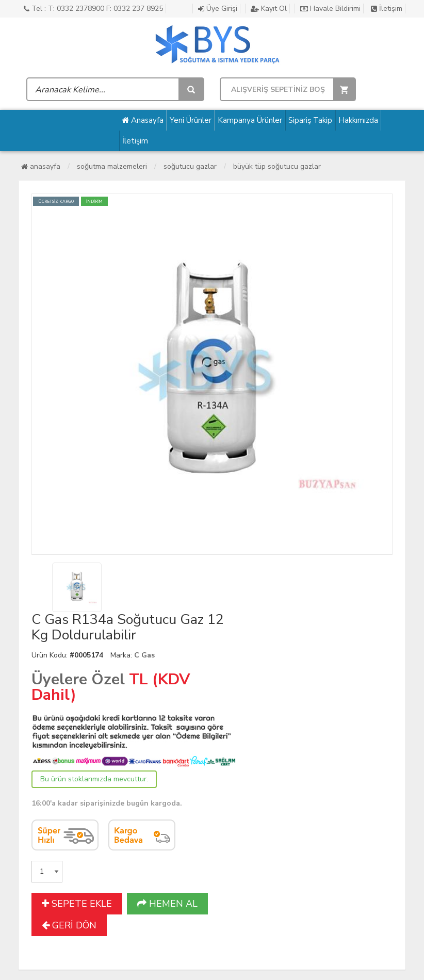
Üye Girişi (218, 9)
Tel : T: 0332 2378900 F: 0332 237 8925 (93, 9)
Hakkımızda (358, 120)
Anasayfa (143, 120)
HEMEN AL (167, 904)
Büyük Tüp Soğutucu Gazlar (277, 166)
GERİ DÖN (69, 925)
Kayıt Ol (269, 9)
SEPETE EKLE (77, 904)
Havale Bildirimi (330, 9)
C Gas (144, 655)
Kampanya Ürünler (250, 120)
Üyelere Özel (78, 679)
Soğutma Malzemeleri (112, 166)
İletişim (387, 9)
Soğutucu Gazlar (190, 166)
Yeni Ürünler (191, 120)
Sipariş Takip (310, 120)
